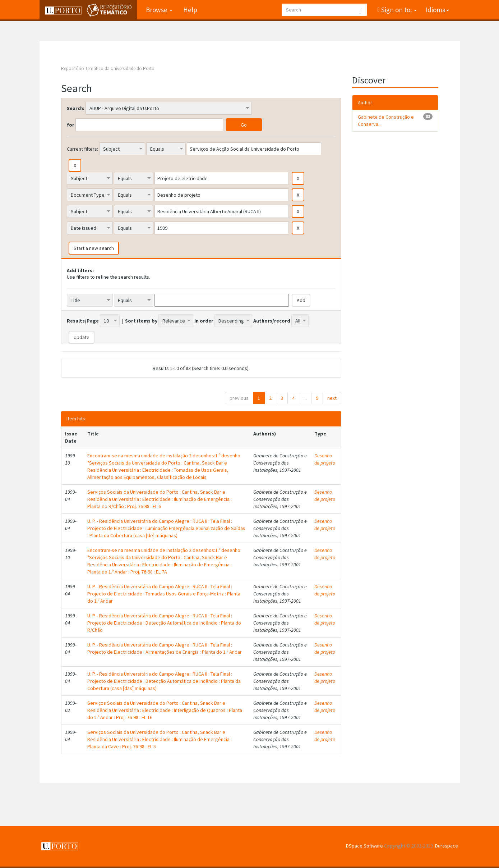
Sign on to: (398, 10)
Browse (159, 10)
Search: (76, 108)
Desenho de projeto (325, 459)
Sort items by (141, 321)
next (332, 398)
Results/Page (83, 321)
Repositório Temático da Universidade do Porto (108, 68)
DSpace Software (364, 846)
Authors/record (272, 321)
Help (190, 10)
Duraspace (447, 846)
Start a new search (94, 248)
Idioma (437, 10)
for (71, 125)
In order (204, 321)
